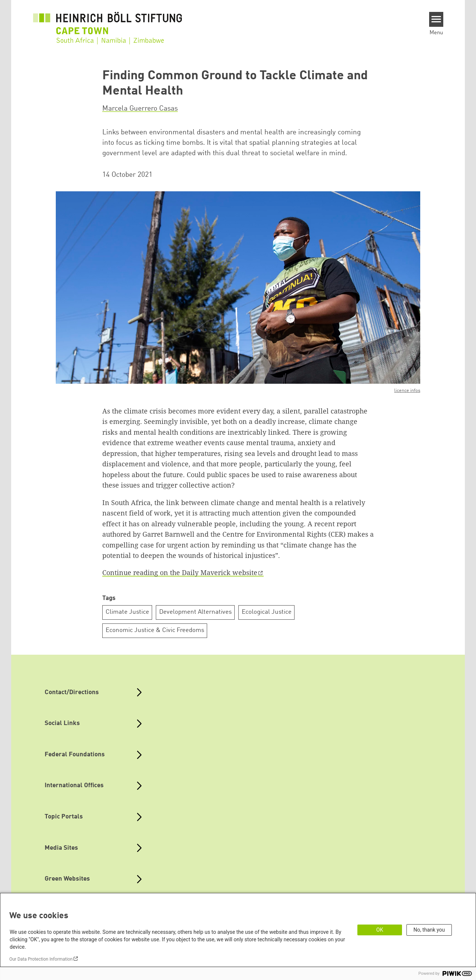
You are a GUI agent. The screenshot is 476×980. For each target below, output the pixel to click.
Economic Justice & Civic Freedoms (155, 630)
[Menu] (436, 19)
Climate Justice (127, 612)
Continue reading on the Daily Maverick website (180, 572)
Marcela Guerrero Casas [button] (140, 109)
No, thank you (429, 930)
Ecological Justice (267, 612)
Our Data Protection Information (41, 959)
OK (380, 930)
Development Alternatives (195, 612)
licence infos (407, 391)
